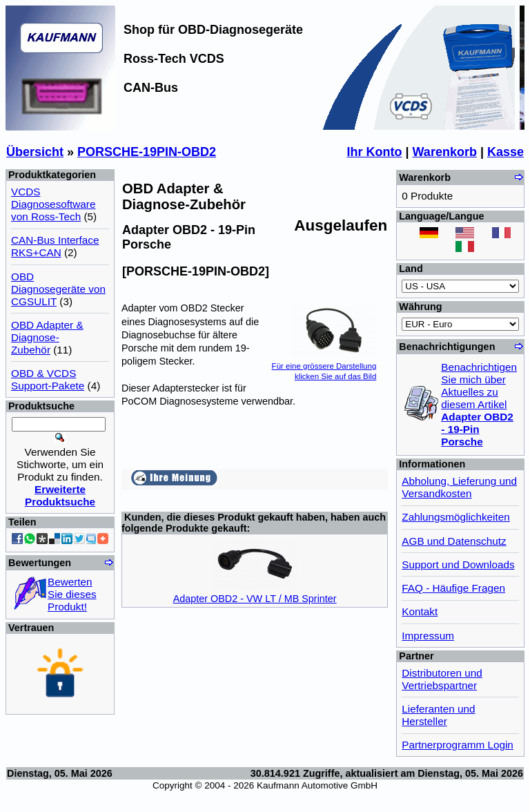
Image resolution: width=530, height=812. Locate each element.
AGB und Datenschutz (454, 541)
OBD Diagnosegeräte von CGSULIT (58, 289)
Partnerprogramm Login (458, 745)
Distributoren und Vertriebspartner (442, 679)
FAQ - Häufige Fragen (453, 588)
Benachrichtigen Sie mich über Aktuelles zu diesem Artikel (479, 404)
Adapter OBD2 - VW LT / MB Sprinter (255, 599)
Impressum (428, 636)
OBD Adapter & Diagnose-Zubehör (47, 337)
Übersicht (35, 152)
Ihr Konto (375, 152)
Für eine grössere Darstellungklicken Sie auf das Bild (324, 366)
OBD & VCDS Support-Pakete (48, 379)
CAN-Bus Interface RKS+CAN (55, 246)
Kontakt (420, 611)
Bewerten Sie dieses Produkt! (72, 594)
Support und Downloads (458, 564)
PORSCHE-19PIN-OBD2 (147, 152)
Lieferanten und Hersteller (438, 715)
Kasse (506, 152)
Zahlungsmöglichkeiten (455, 517)
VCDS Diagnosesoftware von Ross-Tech (53, 204)
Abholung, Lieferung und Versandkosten (459, 487)
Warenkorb (445, 152)
